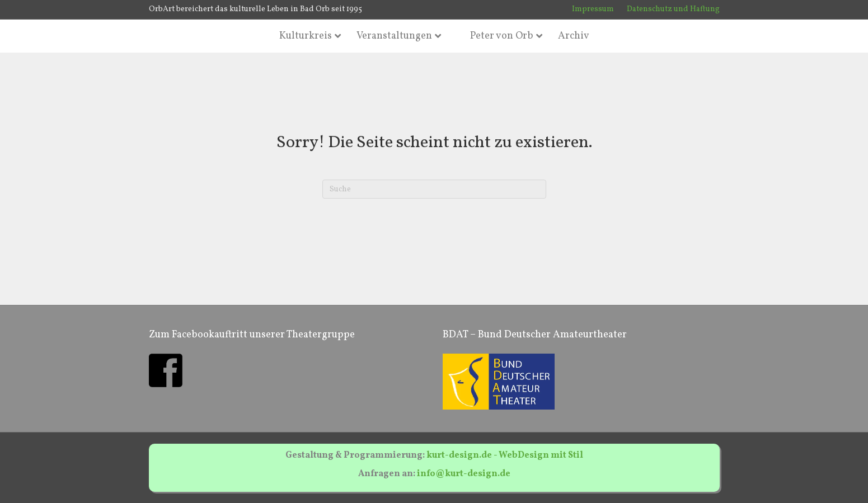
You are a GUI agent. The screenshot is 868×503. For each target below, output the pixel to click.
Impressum (593, 9)
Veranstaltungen (394, 36)
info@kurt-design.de (464, 474)
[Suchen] (434, 189)
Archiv (574, 36)
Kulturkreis (306, 36)
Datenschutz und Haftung (673, 9)
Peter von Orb (502, 36)
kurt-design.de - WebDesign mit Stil (505, 455)
